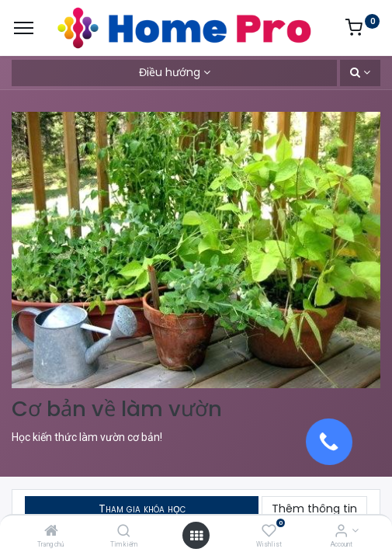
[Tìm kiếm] (124, 532)
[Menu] (24, 28)
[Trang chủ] (51, 532)
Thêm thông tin (314, 509)
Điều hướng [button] (170, 72)
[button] (360, 73)
